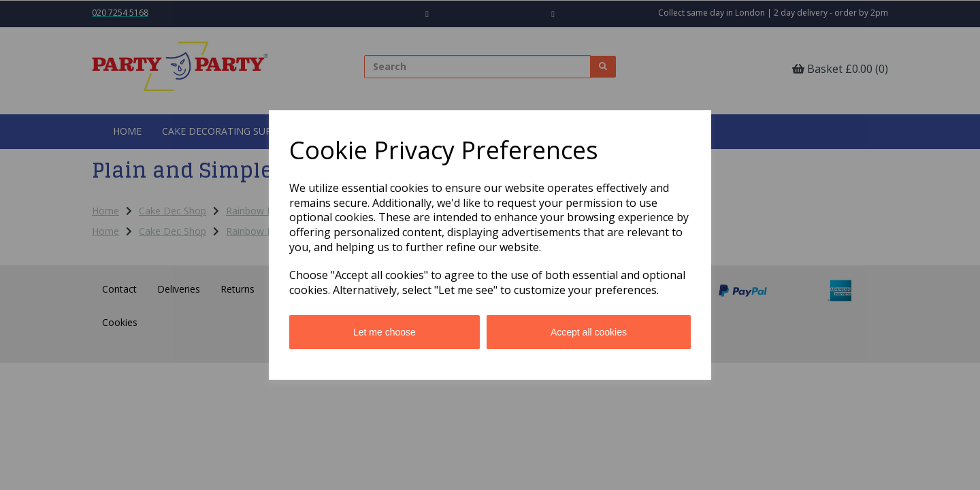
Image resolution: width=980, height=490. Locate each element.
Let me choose (385, 332)
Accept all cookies (589, 332)
